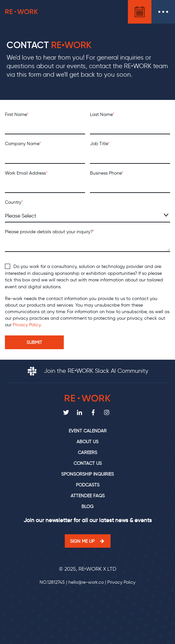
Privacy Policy (27, 325)
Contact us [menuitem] (88, 463)
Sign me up (82, 541)
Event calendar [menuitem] (88, 431)
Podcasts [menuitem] (88, 485)
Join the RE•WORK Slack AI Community (88, 371)
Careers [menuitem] (87, 453)
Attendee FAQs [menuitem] (88, 496)
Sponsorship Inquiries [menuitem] (87, 474)
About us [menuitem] (87, 442)
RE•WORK (22, 12)
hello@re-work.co (86, 582)
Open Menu (163, 12)
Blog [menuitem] (87, 507)
